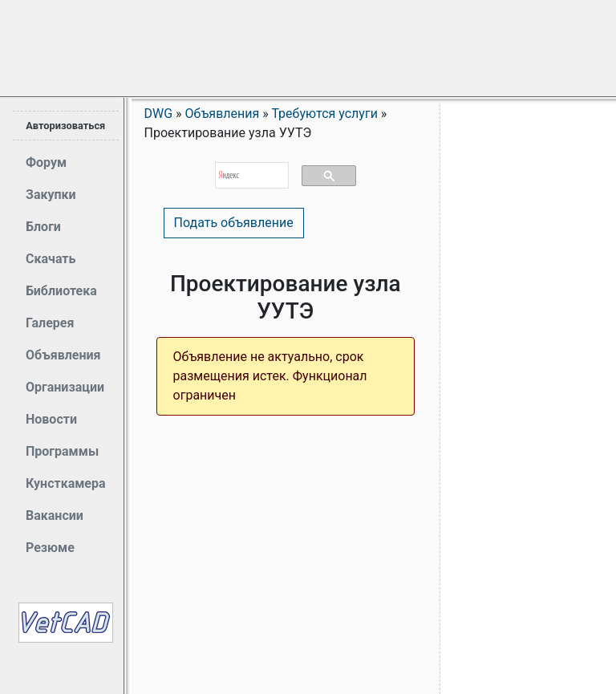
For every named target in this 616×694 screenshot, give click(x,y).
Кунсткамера (66, 483)
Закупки (51, 195)
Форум (46, 162)
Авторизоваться (65, 126)
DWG (159, 114)
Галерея (50, 323)
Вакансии (55, 515)
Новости (51, 419)
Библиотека (61, 291)
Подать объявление (234, 223)
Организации (65, 387)
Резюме (50, 548)
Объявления (63, 355)
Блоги (43, 227)
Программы (62, 451)
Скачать (51, 259)
